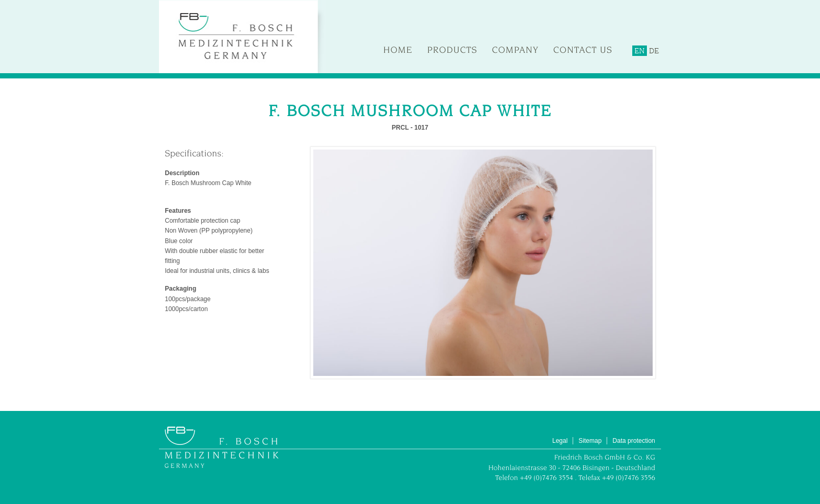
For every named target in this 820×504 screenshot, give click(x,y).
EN (640, 51)
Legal (560, 441)
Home (398, 50)
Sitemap (590, 441)
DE (654, 51)
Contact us (583, 50)
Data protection (634, 441)
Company (515, 50)
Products (452, 50)
